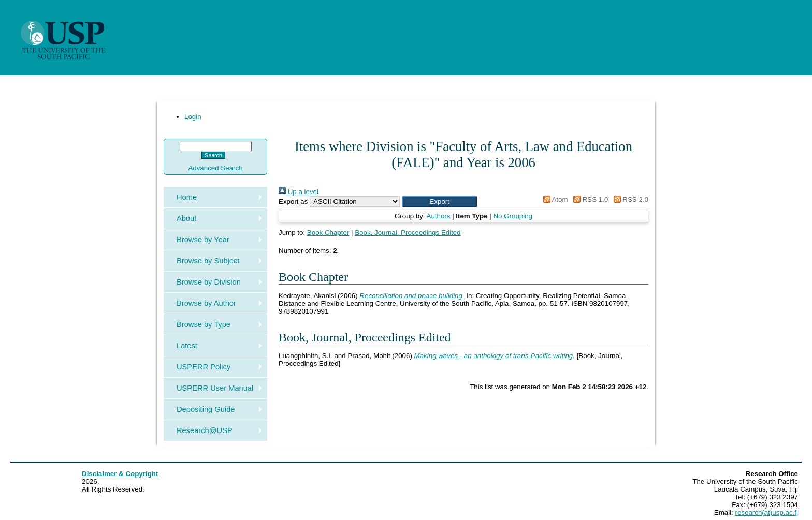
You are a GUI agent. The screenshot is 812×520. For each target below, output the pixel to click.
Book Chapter (328, 233)
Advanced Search (215, 168)
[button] (439, 202)
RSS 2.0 (629, 199)
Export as (293, 202)
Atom (554, 199)
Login (193, 117)
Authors (439, 216)
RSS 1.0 (589, 199)
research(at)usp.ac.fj (767, 512)
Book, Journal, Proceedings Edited (408, 233)
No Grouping (513, 216)
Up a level (299, 192)
